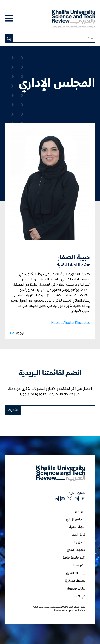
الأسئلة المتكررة (75, 581)
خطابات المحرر (76, 550)
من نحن (80, 512)
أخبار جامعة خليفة (74, 558)
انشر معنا (79, 566)
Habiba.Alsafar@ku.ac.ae (71, 323)
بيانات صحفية (76, 589)
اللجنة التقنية (77, 527)
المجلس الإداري (76, 519)
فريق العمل (78, 535)
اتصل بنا (80, 542)
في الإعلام (79, 596)
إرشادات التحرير (76, 573)
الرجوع (17, 333)
